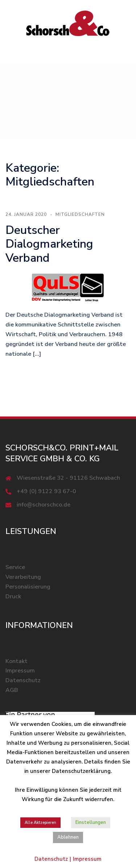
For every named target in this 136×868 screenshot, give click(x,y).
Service (15, 567)
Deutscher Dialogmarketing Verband (49, 244)
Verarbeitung (23, 577)
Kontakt (17, 661)
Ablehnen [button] (68, 837)
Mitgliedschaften (80, 214)
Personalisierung (28, 587)
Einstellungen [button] (91, 822)
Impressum (20, 671)
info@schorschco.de (44, 505)
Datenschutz (23, 680)
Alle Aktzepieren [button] (40, 823)
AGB (12, 690)
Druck (13, 597)
